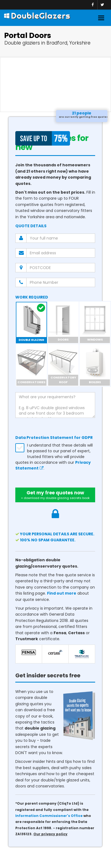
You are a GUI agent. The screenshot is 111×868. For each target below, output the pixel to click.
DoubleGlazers (37, 16)
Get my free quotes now (55, 495)
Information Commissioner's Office (49, 816)
